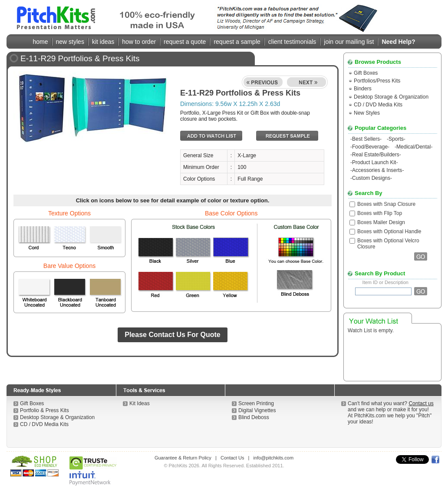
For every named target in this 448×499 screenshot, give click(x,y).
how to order (139, 42)
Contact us (421, 403)
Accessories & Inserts (377, 170)
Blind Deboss (254, 417)
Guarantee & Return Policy (183, 458)
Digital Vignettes (257, 410)
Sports (396, 139)
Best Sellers (366, 139)
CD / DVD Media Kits (378, 105)
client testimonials (292, 42)
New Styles (367, 113)
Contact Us (232, 458)
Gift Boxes (366, 73)
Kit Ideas (140, 403)
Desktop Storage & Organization (391, 97)
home (41, 42)
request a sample (237, 42)
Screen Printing (256, 403)
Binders (363, 89)
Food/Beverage (370, 147)
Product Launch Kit (374, 162)
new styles (70, 42)
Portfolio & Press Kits (44, 410)
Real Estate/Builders (376, 155)
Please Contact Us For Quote (173, 335)
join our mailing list (349, 42)
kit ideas (103, 42)
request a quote (185, 42)
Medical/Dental (413, 147)
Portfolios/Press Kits (377, 81)
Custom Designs (371, 178)
